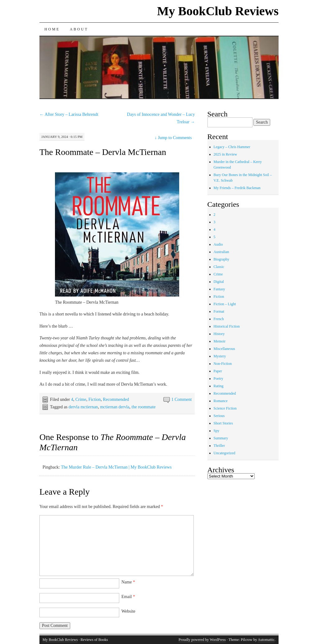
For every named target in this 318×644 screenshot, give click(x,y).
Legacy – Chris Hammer (232, 147)
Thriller (219, 446)
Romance (221, 401)
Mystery (220, 356)
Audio (218, 244)
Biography (222, 259)
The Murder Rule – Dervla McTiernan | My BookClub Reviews (116, 467)
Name (128, 582)
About (79, 29)
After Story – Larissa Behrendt (69, 114)
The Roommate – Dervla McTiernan (103, 152)
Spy (217, 431)
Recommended (116, 399)
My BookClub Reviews (218, 11)
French (219, 319)
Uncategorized (225, 453)
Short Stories (223, 423)
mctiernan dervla (115, 407)
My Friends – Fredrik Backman (237, 188)
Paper (218, 371)
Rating (219, 386)
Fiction (95, 399)
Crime (81, 399)
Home (52, 29)
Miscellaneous (224, 349)
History (219, 334)
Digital (219, 282)
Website (128, 611)
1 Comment (182, 399)
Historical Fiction (227, 326)
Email (128, 597)
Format (219, 311)
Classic (219, 267)
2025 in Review (225, 154)
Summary (221, 438)
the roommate (144, 407)
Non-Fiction (223, 364)
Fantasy (219, 289)
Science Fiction (225, 408)
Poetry (218, 379)
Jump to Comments (173, 138)
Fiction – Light (225, 304)
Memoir (220, 341)
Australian (221, 252)
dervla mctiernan (83, 407)
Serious (219, 416)
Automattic (266, 640)
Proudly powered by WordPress (202, 640)
